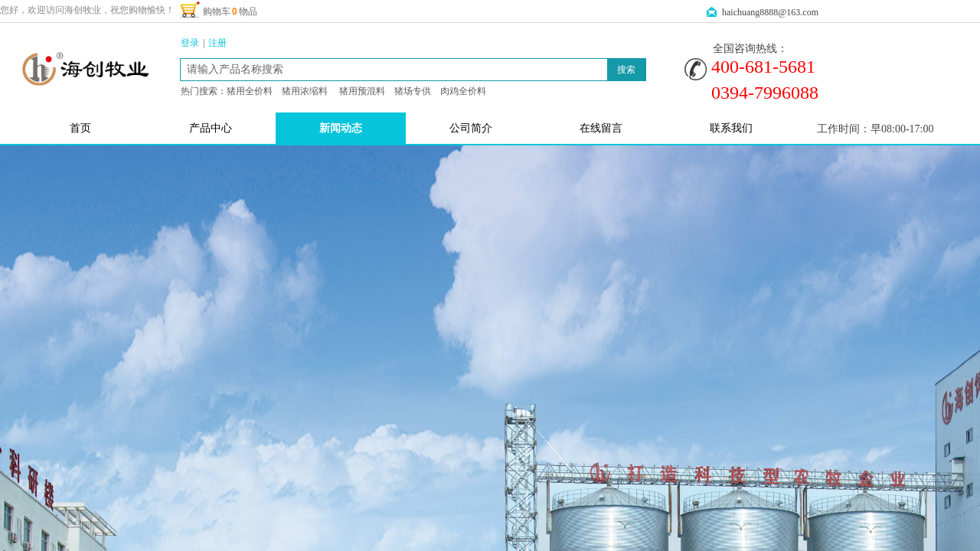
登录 (190, 43)
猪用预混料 (362, 91)
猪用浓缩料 (305, 91)
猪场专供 (413, 91)
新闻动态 (341, 128)
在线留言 (601, 128)
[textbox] (394, 70)
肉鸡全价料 (463, 91)
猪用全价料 (250, 91)
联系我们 (731, 128)
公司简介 (471, 128)
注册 (217, 43)
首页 (80, 128)
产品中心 (211, 128)
